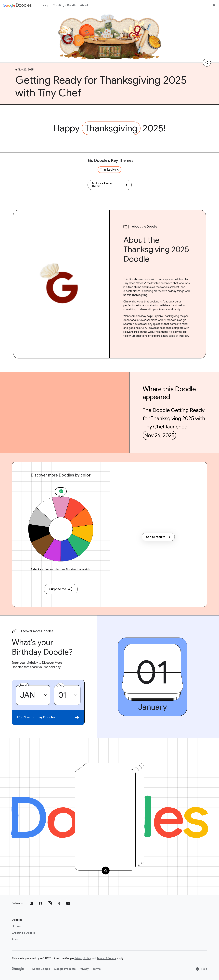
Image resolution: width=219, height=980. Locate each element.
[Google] (18, 969)
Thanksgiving (111, 128)
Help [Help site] (201, 969)
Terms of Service (107, 958)
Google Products (65, 969)
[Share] (207, 63)
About (84, 5)
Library (44, 5)
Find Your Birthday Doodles (48, 717)
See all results (158, 537)
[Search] (214, 5)
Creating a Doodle (64, 5)
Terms (97, 969)
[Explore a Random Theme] (110, 185)
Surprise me (61, 589)
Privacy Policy (83, 958)
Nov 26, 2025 (159, 435)
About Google (41, 969)
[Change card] (106, 871)
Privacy (84, 969)
